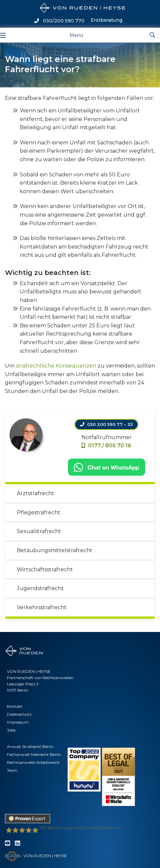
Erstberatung (107, 20)
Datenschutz (19, 714)
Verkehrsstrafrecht (42, 607)
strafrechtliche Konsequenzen (56, 366)
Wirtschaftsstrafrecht (45, 569)
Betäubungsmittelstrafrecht (55, 550)
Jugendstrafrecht (40, 588)
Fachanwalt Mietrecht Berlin (34, 754)
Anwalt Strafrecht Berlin (30, 747)
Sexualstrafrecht (39, 531)
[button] (12, 856)
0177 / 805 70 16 (106, 446)
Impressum (18, 722)
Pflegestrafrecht (39, 512)
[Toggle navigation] (71, 35)
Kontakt (15, 706)
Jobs (11, 730)
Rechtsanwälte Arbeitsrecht (33, 762)
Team (12, 770)
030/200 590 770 (59, 21)
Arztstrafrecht (35, 493)
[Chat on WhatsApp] (107, 467)
